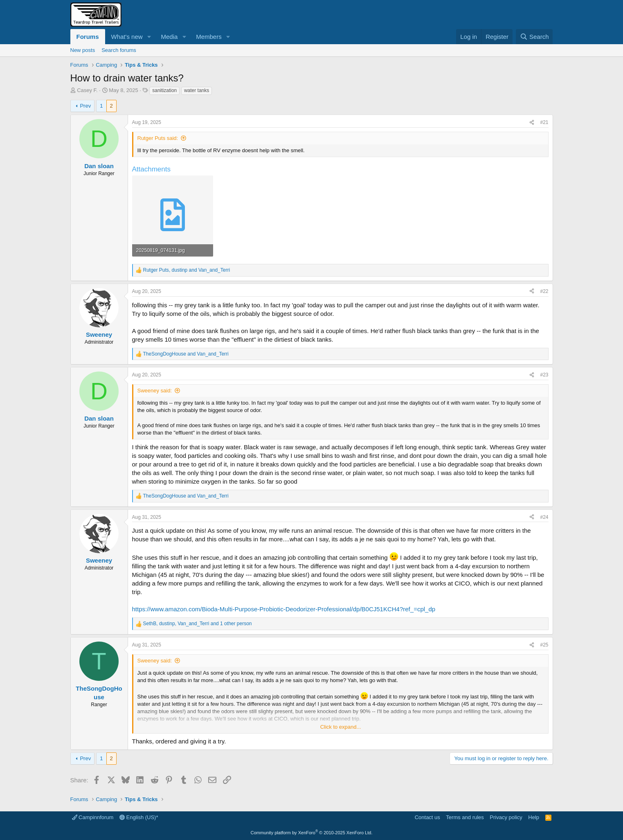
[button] (149, 37)
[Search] (534, 37)
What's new (127, 37)
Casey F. (87, 90)
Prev (85, 106)
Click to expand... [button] (341, 727)
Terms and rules (465, 817)
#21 (544, 122)
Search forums (119, 50)
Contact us (427, 817)
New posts (83, 50)
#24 (544, 517)
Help (534, 817)
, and (187, 270)
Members (209, 37)
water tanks (197, 90)
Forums (88, 37)
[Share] (532, 123)
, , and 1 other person (198, 624)
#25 (544, 645)
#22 (544, 291)
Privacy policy (506, 817)
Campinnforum (93, 817)
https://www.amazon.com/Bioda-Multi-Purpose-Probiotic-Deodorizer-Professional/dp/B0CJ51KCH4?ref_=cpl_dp (284, 609)
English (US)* (139, 817)
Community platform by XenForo (312, 833)
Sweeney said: (155, 391)
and (186, 354)
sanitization (164, 90)
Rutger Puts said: (158, 138)
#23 (544, 375)
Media (169, 37)
